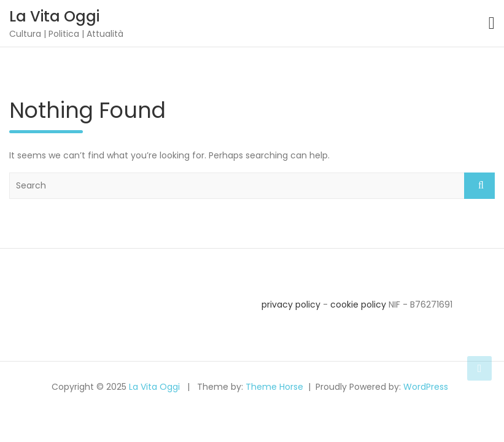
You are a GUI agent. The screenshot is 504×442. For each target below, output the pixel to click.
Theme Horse (274, 387)
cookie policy (358, 304)
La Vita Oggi (54, 16)
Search (479, 186)
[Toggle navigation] (492, 23)
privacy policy (291, 304)
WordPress (426, 387)
